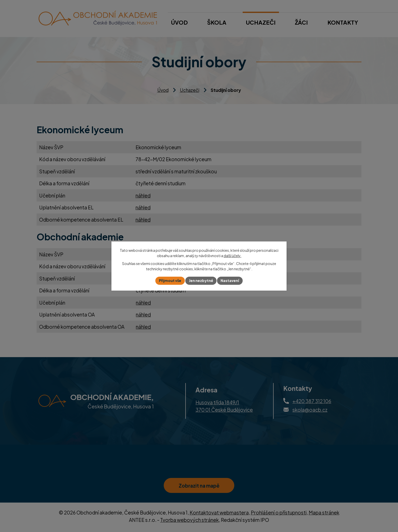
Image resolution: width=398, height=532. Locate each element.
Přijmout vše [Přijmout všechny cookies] (170, 280)
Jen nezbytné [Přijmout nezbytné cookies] (201, 280)
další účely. (233, 256)
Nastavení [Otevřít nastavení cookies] (230, 280)
